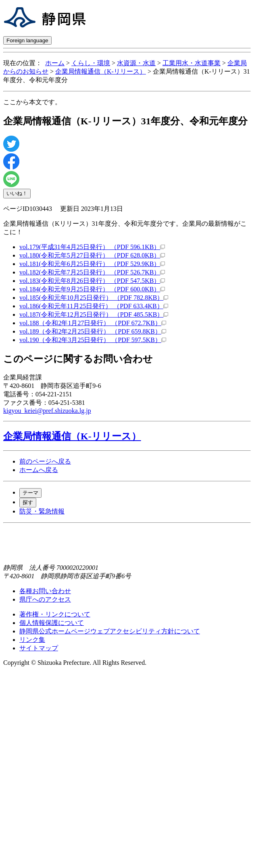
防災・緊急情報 (42, 511)
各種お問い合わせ (45, 591)
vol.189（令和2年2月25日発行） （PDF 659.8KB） (93, 331)
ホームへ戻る (39, 470)
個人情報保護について (52, 623)
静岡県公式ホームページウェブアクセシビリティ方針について (110, 631)
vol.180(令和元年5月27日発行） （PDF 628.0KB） (92, 255)
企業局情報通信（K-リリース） (101, 71)
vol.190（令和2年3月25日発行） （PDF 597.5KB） (93, 340)
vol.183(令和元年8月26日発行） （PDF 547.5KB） (92, 281)
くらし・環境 (91, 63)
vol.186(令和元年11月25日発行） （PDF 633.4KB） (94, 306)
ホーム (55, 63)
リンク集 (32, 640)
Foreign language (27, 40)
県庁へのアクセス (45, 599)
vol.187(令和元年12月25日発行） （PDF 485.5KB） (94, 314)
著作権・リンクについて (55, 614)
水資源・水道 (136, 63)
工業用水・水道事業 (192, 63)
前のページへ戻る (45, 461)
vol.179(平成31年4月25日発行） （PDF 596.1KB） (92, 247)
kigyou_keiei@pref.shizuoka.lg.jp (47, 411)
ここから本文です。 (32, 102)
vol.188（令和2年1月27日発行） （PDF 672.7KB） (93, 323)
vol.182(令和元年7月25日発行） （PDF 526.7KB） (92, 272)
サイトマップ (39, 648)
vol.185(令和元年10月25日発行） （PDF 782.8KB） (94, 298)
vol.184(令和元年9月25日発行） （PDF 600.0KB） (92, 289)
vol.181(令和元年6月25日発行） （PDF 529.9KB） (92, 264)
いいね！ (17, 193)
